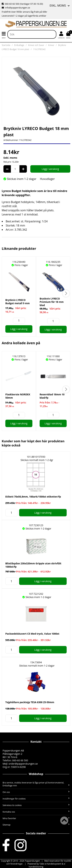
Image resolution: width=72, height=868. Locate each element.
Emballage (19, 45)
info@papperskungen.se (16, 8)
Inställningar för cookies (36, 799)
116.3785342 (39, 49)
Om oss (36, 792)
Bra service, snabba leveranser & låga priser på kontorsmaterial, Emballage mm (36, 784)
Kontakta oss (36, 812)
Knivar (51, 45)
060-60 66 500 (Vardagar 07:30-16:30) (22, 4)
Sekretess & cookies (36, 805)
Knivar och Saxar (36, 45)
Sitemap (36, 825)
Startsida (6, 45)
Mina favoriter (36, 818)
